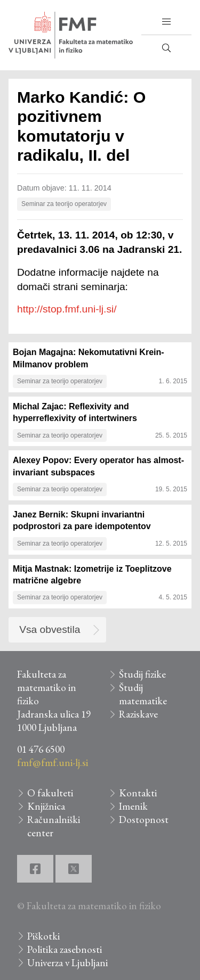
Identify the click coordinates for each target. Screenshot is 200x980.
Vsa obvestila (50, 629)
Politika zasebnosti (65, 949)
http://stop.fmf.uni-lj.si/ (67, 309)
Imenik (133, 806)
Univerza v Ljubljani (67, 963)
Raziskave (138, 714)
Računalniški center (54, 826)
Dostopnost (144, 820)
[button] (166, 22)
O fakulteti (50, 793)
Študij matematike (143, 694)
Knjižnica (46, 806)
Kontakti (138, 793)
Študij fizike (142, 674)
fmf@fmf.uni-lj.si (53, 763)
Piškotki (43, 936)
